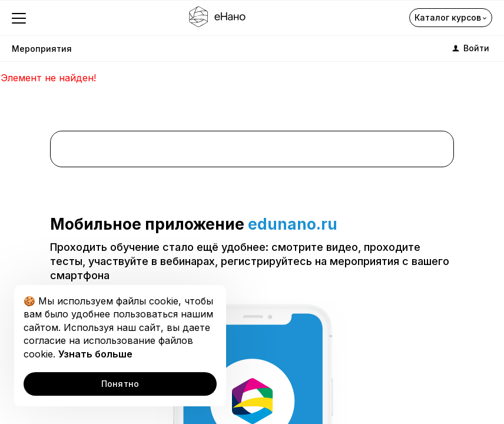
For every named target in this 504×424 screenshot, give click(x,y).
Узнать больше (95, 354)
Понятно (120, 384)
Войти (470, 48)
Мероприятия (42, 49)
